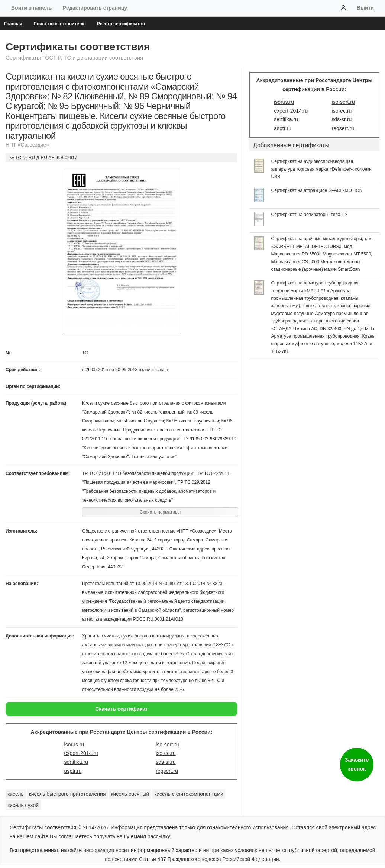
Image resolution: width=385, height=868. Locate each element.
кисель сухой (23, 805)
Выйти (365, 8)
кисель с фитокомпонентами (189, 794)
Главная (13, 24)
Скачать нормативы (160, 512)
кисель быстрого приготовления (67, 794)
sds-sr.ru (166, 762)
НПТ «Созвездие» (27, 145)
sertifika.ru (76, 762)
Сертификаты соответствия (78, 47)
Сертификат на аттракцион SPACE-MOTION (317, 190)
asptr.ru (73, 771)
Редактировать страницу (95, 8)
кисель (16, 794)
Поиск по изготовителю (60, 24)
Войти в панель (31, 8)
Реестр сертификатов (121, 24)
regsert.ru (167, 771)
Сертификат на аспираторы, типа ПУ (310, 215)
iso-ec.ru (166, 753)
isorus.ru (74, 745)
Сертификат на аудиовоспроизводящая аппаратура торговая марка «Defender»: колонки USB (322, 169)
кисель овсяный (130, 794)
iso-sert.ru (167, 745)
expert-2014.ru (81, 753)
